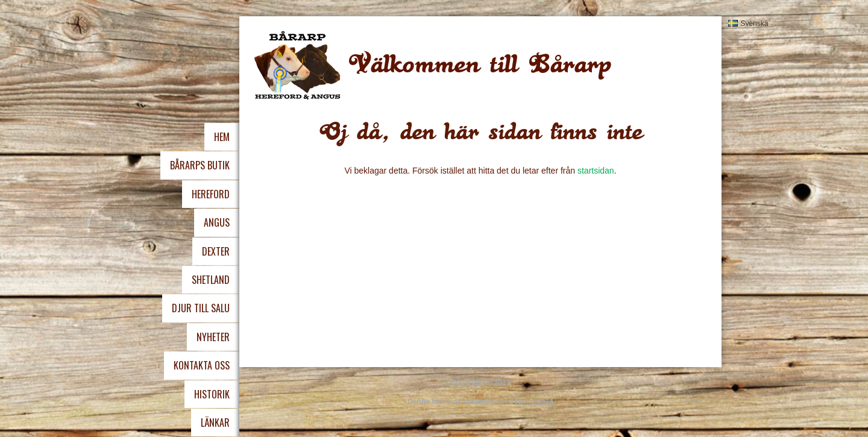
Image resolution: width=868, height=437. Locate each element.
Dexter (216, 251)
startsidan (596, 171)
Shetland (211, 280)
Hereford (211, 194)
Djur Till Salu (201, 308)
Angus (217, 222)
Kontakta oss (202, 365)
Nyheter (213, 337)
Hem (222, 137)
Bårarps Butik (200, 165)
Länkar (215, 423)
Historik (212, 394)
